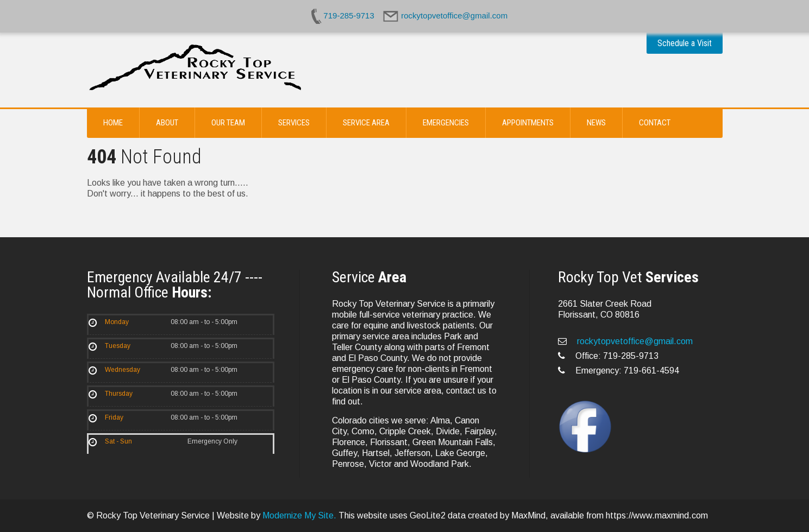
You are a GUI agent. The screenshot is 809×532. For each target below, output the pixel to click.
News (596, 123)
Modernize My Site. (299, 515)
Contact (655, 123)
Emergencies (446, 123)
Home (113, 123)
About (167, 123)
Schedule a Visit (685, 43)
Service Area (366, 123)
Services (294, 123)
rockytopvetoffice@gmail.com (634, 341)
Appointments (528, 123)
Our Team (228, 123)
